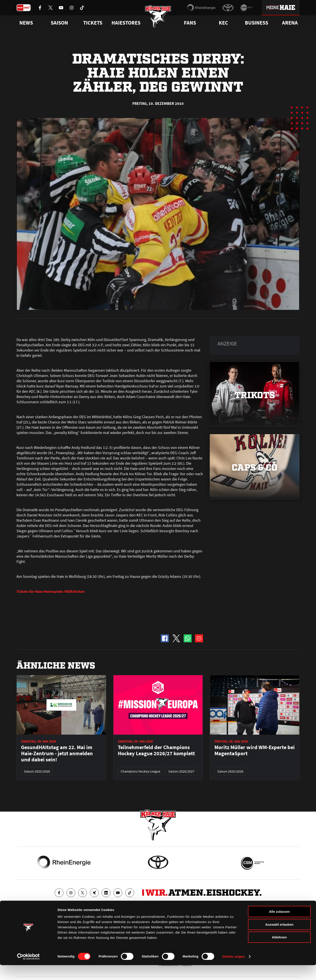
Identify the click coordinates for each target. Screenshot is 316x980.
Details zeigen (233, 971)
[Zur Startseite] (158, 18)
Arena (290, 23)
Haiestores (126, 23)
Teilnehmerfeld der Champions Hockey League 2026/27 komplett (156, 750)
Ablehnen (279, 952)
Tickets (93, 23)
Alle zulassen (279, 926)
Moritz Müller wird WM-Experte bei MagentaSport (255, 750)
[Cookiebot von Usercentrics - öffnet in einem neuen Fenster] (28, 971)
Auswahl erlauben (279, 939)
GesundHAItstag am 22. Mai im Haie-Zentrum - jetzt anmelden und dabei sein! (57, 753)
